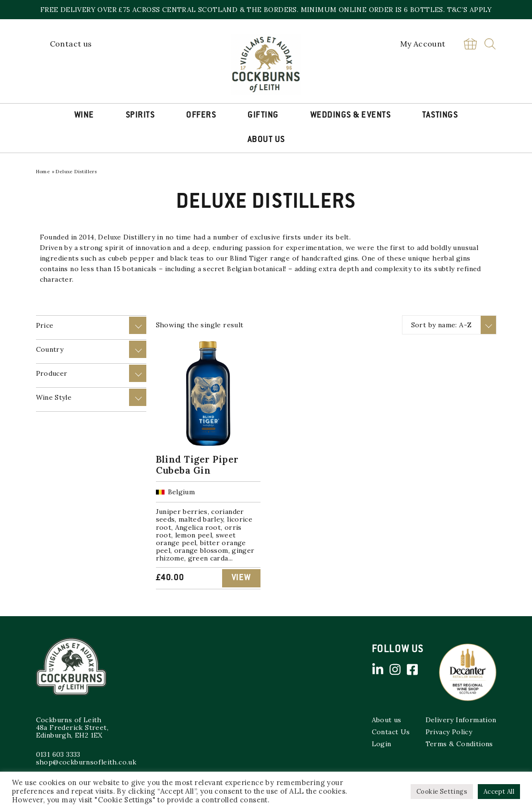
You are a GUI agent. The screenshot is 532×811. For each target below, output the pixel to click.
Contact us (71, 44)
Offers (201, 116)
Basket (471, 44)
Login (382, 744)
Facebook (413, 669)
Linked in (378, 669)
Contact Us (391, 732)
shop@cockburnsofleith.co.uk (86, 762)
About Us (266, 140)
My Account (423, 44)
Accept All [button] (499, 792)
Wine (84, 116)
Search (490, 44)
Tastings (440, 116)
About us (387, 720)
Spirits (140, 116)
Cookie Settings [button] (442, 792)
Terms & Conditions (459, 744)
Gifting (263, 116)
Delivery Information (461, 720)
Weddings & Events (351, 116)
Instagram (395, 669)
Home (43, 172)
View (241, 578)
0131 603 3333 (58, 754)
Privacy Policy (449, 732)
